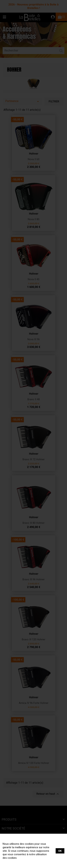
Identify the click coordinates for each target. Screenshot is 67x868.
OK (60, 851)
